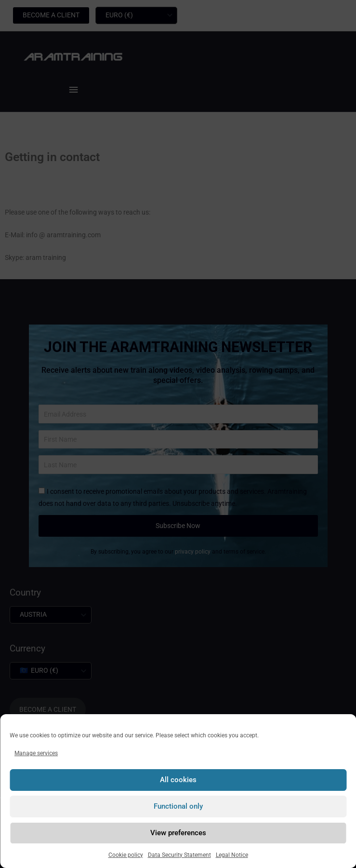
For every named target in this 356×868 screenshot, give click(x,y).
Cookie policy (126, 855)
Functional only (178, 806)
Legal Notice (232, 855)
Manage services (36, 753)
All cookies (178, 780)
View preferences (178, 833)
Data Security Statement (179, 855)
